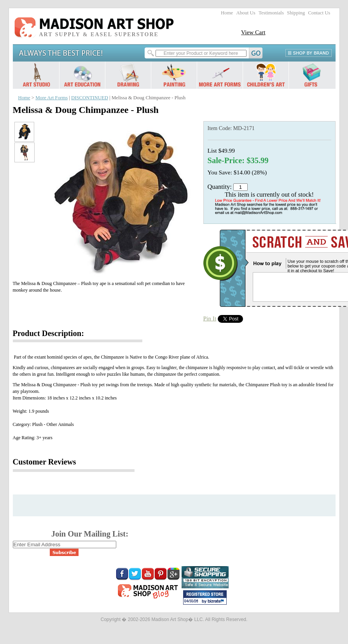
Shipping (296, 13)
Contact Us (319, 13)
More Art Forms (52, 98)
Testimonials (271, 13)
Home (227, 13)
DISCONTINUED (90, 98)
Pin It (210, 318)
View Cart (253, 32)
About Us (246, 13)
